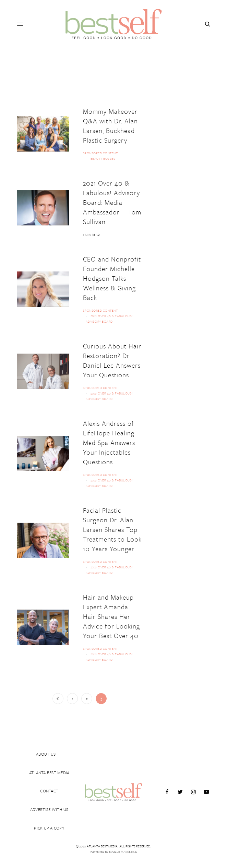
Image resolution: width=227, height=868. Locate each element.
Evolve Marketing (123, 852)
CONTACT (49, 787)
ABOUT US (46, 745)
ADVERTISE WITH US (49, 807)
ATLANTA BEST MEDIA (49, 766)
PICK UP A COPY (49, 828)
